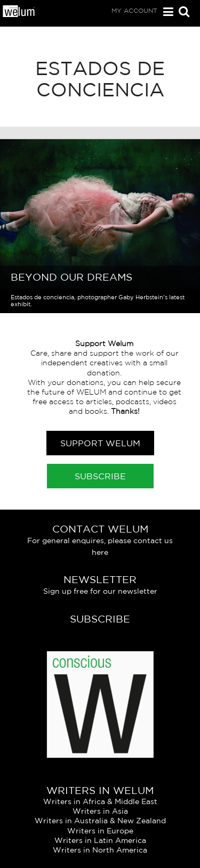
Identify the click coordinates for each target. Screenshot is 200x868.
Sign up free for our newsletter (100, 591)
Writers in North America (100, 850)
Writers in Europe (100, 831)
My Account (134, 10)
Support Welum (100, 443)
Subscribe (100, 476)
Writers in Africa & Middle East (100, 801)
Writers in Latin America (100, 840)
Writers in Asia (100, 811)
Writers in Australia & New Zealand (100, 821)
